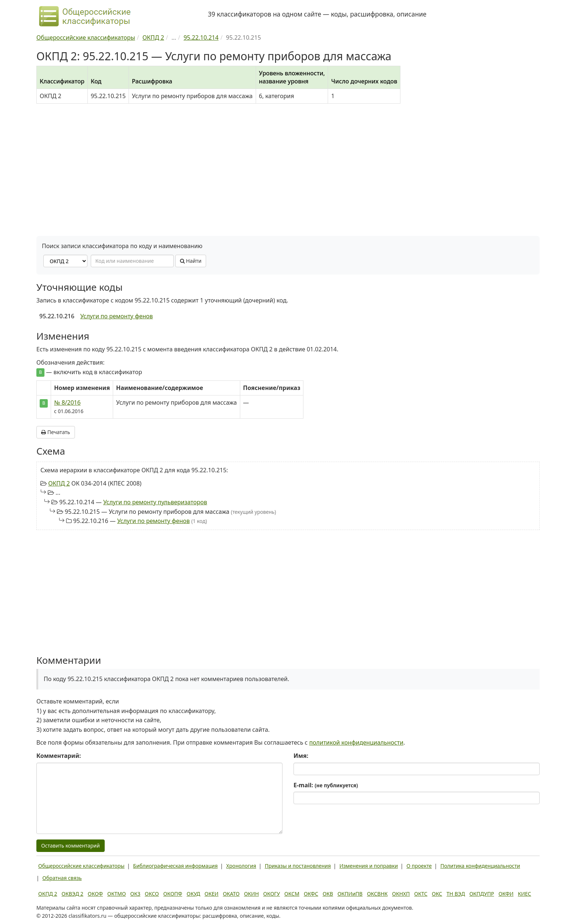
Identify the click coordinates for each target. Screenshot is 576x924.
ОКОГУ (272, 894)
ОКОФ (95, 894)
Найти (191, 261)
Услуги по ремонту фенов (116, 316)
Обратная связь (62, 878)
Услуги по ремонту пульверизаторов (155, 502)
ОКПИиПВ (350, 894)
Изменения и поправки (369, 866)
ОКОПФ (173, 894)
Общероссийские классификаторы (81, 866)
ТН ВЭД (456, 894)
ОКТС (421, 894)
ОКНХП (401, 894)
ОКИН (251, 894)
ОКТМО (117, 894)
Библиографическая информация (175, 866)
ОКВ (328, 894)
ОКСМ (292, 894)
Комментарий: (59, 756)
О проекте (419, 866)
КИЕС (525, 894)
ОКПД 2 (59, 483)
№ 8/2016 (67, 402)
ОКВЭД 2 (73, 894)
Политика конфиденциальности (480, 866)
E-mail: (326, 785)
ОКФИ (506, 894)
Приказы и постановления (298, 866)
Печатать (56, 432)
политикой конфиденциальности (357, 742)
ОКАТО (231, 894)
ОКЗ (135, 894)
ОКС (437, 894)
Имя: (301, 756)
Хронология (241, 866)
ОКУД (193, 894)
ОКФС (311, 894)
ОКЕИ (212, 894)
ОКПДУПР (482, 894)
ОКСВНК (377, 894)
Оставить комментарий (71, 846)
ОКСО (152, 894)
